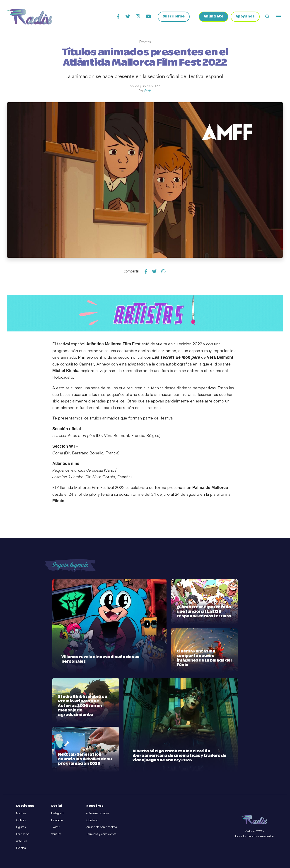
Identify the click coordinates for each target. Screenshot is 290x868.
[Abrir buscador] (267, 17)
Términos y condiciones (101, 834)
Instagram (58, 813)
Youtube (56, 834)
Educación (23, 834)
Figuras (21, 827)
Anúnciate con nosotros (102, 827)
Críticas (21, 820)
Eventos (21, 848)
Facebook (57, 820)
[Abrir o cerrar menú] (278, 17)
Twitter (55, 827)
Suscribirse (172, 17)
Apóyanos (245, 17)
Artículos (22, 841)
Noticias (21, 813)
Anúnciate (213, 17)
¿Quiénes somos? (98, 813)
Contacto (92, 820)
